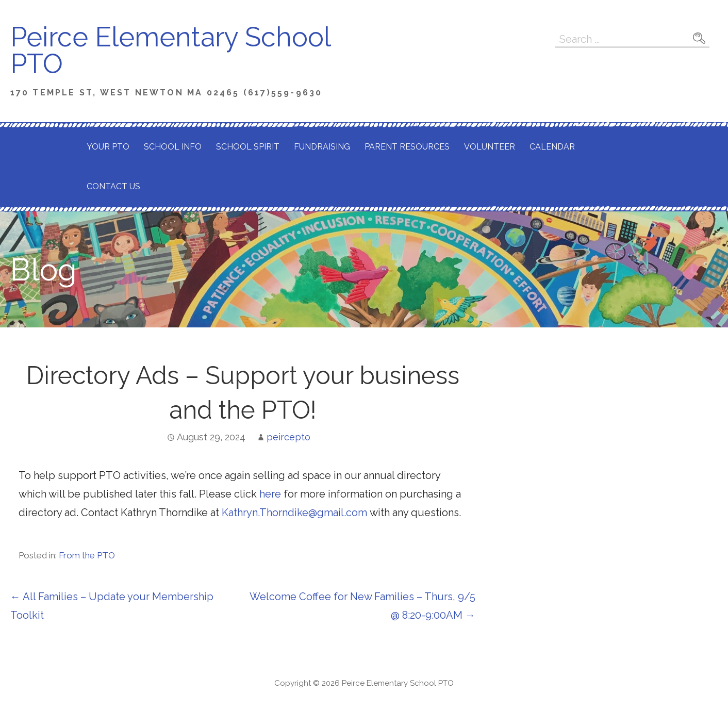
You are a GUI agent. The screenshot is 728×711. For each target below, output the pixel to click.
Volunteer (490, 147)
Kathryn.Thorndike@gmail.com (294, 512)
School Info (173, 147)
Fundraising (322, 147)
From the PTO (87, 555)
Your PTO (108, 147)
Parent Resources (407, 147)
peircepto (288, 437)
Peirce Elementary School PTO (170, 50)
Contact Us (113, 186)
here (269, 494)
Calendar (552, 147)
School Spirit (248, 147)
